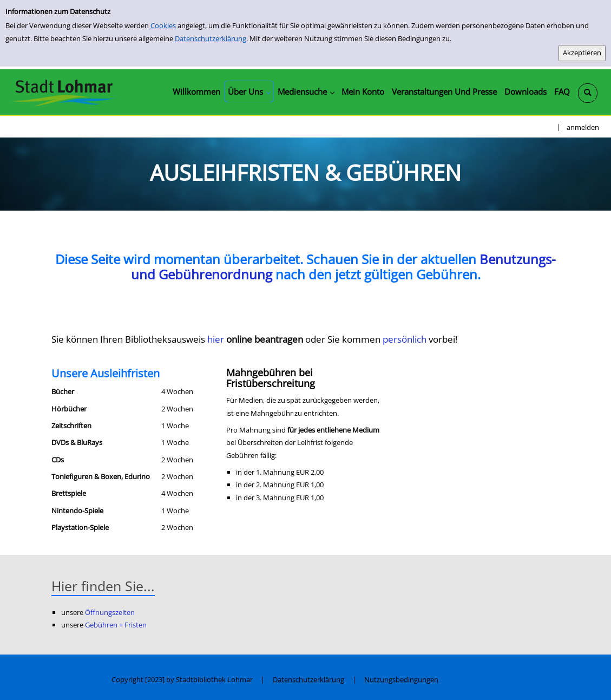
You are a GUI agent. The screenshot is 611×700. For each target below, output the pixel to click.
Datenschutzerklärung (211, 38)
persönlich (406, 339)
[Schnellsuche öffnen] (588, 93)
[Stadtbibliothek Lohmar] (64, 92)
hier (217, 339)
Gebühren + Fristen (116, 625)
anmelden (583, 127)
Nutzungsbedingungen (401, 679)
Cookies (163, 25)
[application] (249, 91)
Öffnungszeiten (110, 612)
